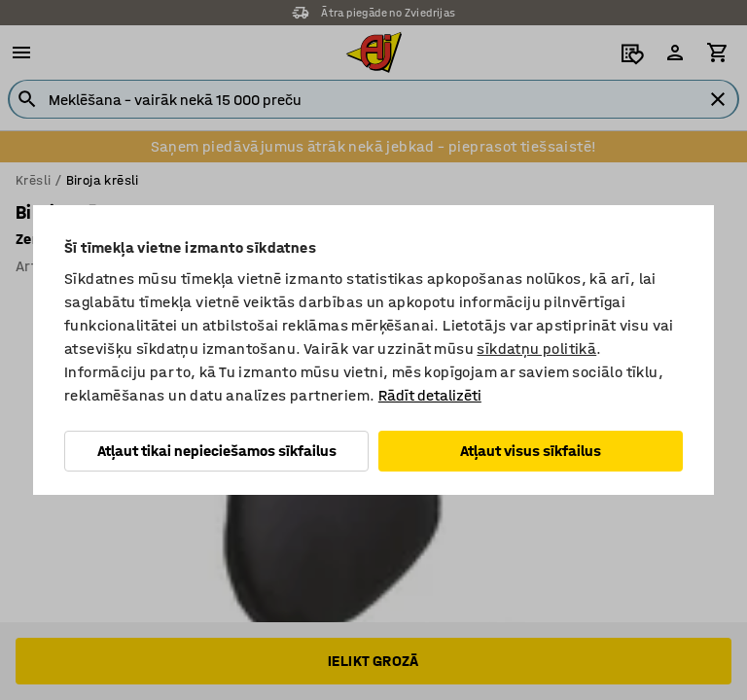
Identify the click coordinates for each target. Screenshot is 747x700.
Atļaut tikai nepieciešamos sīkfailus (217, 451)
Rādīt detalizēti (430, 395)
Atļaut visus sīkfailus (531, 451)
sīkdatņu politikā (536, 349)
